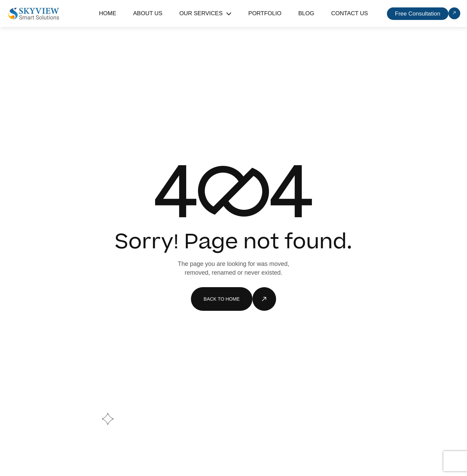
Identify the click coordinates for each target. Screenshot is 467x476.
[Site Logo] (34, 13)
